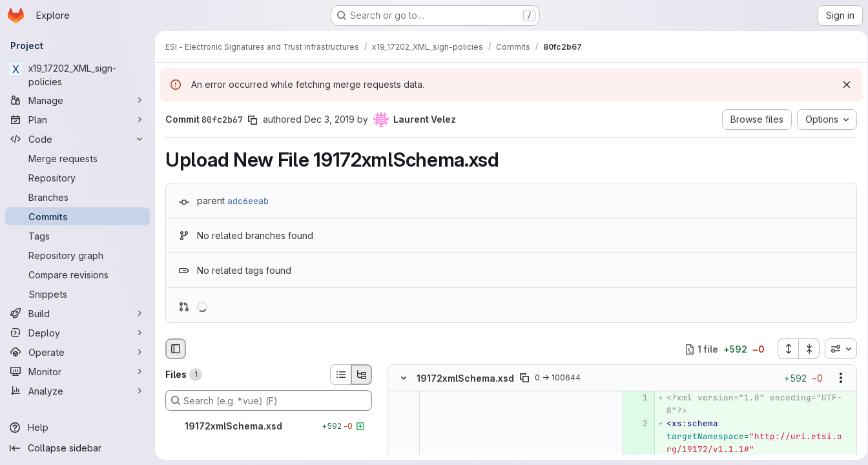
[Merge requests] (77, 158)
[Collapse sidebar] (77, 448)
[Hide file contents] (404, 378)
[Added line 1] (635, 398)
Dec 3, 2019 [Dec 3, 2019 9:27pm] (329, 119)
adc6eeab (248, 201)
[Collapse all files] (805, 349)
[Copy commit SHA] (253, 120)
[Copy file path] (524, 378)
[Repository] (77, 178)
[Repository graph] (77, 255)
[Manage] (77, 100)
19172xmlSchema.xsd (465, 378)
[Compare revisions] (77, 274)
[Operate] (77, 352)
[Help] (77, 428)
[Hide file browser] (176, 349)
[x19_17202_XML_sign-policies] (77, 75)
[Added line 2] (635, 424)
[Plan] (77, 119)
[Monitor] (77, 371)
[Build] (77, 313)
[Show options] (836, 378)
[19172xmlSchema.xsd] (269, 426)
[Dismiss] (842, 85)
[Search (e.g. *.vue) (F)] (269, 400)
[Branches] (77, 197)
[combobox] (836, 349)
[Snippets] (77, 294)
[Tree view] (362, 375)
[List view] (340, 375)
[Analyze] (77, 391)
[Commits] (77, 216)
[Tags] (77, 236)
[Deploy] (77, 333)
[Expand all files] (783, 349)
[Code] (77, 139)
